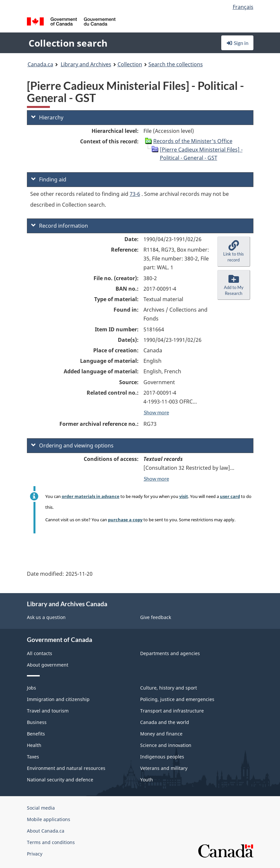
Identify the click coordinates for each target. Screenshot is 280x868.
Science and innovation (166, 745)
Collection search (68, 43)
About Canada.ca (46, 831)
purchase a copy (125, 520)
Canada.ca (40, 64)
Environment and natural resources (66, 768)
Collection (130, 64)
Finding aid (49, 179)
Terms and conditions (51, 842)
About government (48, 665)
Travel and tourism (48, 711)
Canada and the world (165, 722)
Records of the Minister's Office (193, 141)
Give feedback (156, 617)
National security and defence (60, 780)
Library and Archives (86, 64)
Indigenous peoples (162, 757)
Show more (156, 412)
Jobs (32, 688)
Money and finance (161, 734)
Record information (60, 226)
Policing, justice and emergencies (177, 699)
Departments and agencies (170, 653)
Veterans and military (164, 768)
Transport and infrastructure (172, 711)
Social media (41, 808)
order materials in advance (91, 496)
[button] (234, 252)
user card (230, 496)
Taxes (33, 757)
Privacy (35, 854)
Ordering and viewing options (72, 445)
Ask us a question (46, 617)
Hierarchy (47, 117)
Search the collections (176, 64)
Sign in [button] (237, 43)
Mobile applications (49, 819)
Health (34, 745)
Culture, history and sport (169, 688)
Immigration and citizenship (58, 699)
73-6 (135, 194)
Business (37, 722)
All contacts (40, 653)
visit (184, 496)
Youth (147, 780)
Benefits (36, 734)
